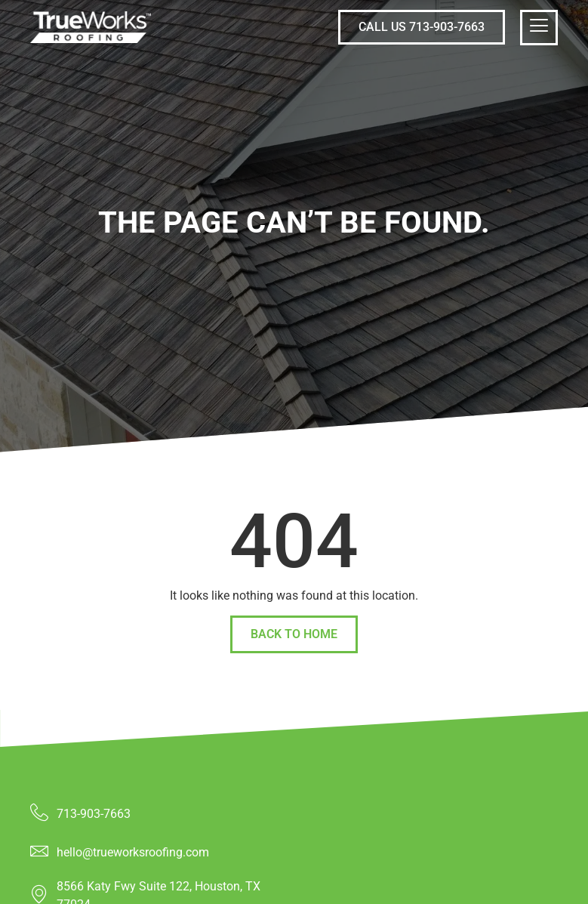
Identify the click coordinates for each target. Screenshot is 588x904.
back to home (294, 634)
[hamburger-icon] (539, 28)
